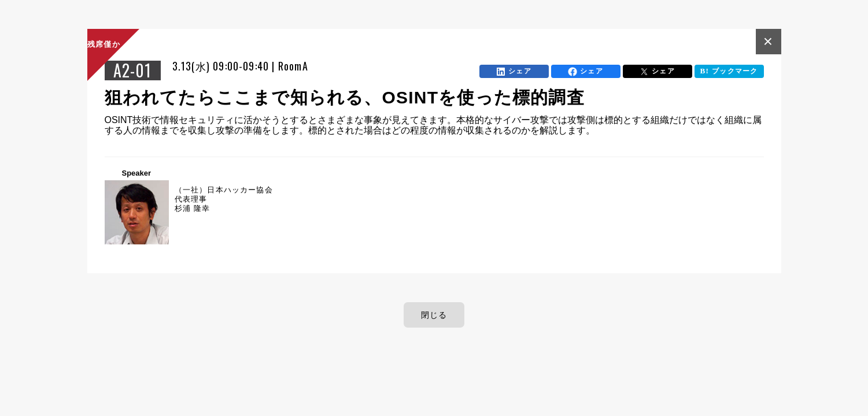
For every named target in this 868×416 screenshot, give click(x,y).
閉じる (434, 315)
